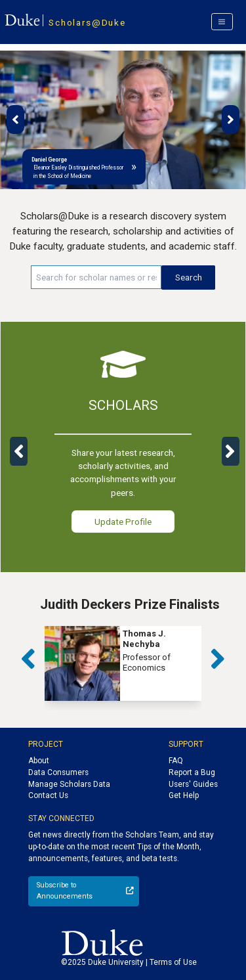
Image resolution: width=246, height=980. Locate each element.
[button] (15, 120)
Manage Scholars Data (69, 784)
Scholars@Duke (87, 22)
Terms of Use (173, 962)
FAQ (176, 761)
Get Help (184, 795)
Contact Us (48, 795)
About (39, 761)
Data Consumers (58, 772)
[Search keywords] (96, 277)
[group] (123, 664)
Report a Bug (192, 772)
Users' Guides (193, 784)
